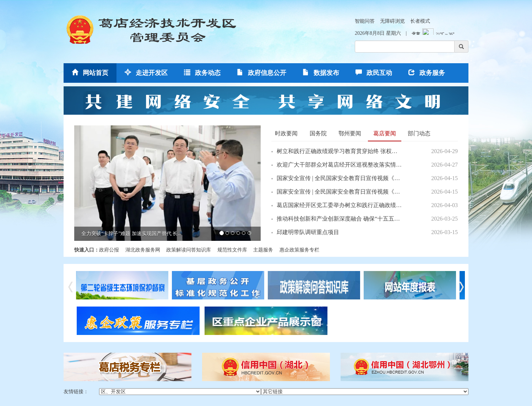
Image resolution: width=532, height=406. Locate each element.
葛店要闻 (385, 133)
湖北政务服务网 (143, 250)
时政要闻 (286, 133)
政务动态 (202, 73)
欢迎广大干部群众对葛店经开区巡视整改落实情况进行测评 (339, 165)
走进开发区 (146, 73)
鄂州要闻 (350, 133)
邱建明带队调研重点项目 (308, 232)
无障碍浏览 (392, 21)
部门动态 (419, 133)
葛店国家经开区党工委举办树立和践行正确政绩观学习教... (339, 205)
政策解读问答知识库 (189, 250)
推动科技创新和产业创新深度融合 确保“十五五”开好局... (339, 219)
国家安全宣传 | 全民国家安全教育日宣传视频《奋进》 (339, 192)
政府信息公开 (262, 73)
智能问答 (365, 21)
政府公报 (109, 250)
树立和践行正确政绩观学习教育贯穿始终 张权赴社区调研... (339, 151)
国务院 (318, 133)
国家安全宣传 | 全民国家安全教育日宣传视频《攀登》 (339, 178)
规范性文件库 (232, 250)
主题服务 (263, 250)
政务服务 (427, 73)
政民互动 (374, 73)
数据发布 (321, 73)
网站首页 (90, 73)
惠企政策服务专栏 (299, 250)
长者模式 (420, 21)
